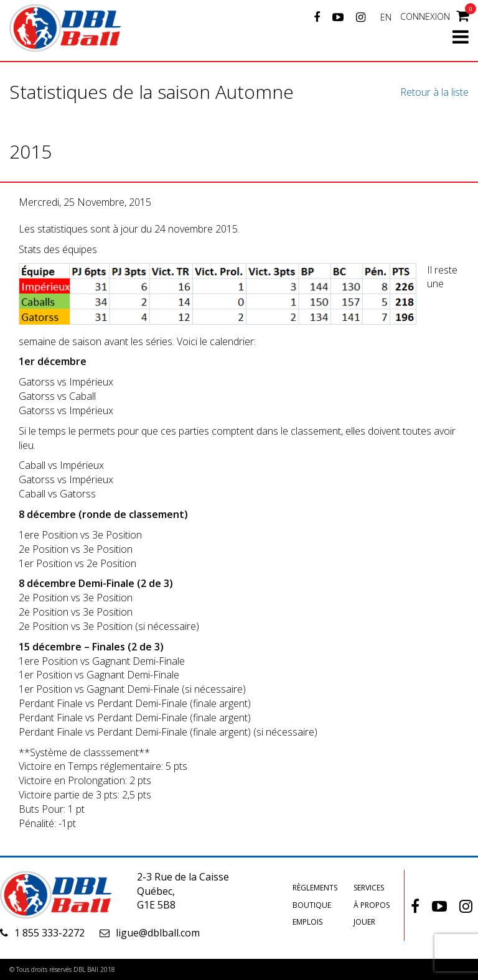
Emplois (307, 922)
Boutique (312, 905)
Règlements (315, 888)
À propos (372, 905)
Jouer (364, 922)
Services (369, 888)
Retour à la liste (434, 92)
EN (386, 17)
